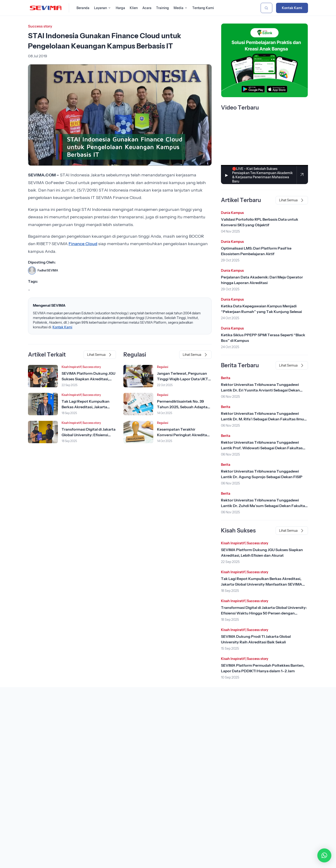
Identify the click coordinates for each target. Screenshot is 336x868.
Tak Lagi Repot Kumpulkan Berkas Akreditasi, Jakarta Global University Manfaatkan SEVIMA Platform (262, 584)
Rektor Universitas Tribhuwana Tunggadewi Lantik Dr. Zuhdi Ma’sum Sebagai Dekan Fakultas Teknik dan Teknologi (264, 506)
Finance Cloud (83, 244)
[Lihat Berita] (43, 376)
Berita (226, 378)
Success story (40, 26)
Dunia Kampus (232, 213)
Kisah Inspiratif (71, 367)
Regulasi (163, 367)
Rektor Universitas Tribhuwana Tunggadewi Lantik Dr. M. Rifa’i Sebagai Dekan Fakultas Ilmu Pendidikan (262, 419)
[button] (324, 855)
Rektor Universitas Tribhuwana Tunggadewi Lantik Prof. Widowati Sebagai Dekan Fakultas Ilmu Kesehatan (262, 448)
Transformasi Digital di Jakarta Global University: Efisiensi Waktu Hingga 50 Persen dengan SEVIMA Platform (264, 613)
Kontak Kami (292, 8)
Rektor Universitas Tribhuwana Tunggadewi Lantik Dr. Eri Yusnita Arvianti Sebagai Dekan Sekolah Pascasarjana (260, 390)
